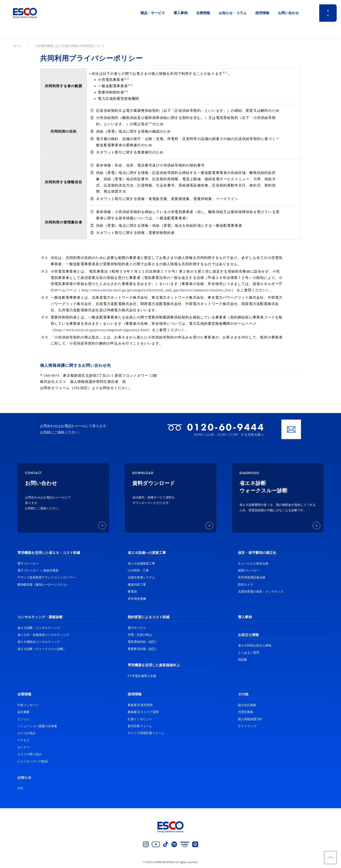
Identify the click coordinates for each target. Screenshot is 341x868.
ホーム (18, 46)
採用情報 (262, 13)
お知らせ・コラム (233, 13)
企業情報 (203, 13)
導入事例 (181, 13)
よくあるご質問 (249, 653)
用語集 (242, 660)
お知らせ (24, 777)
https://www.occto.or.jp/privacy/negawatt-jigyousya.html (101, 330)
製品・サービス (153, 13)
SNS (20, 788)
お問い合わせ (288, 13)
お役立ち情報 (248, 635)
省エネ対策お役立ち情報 (255, 646)
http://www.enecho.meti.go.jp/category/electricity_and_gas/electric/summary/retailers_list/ (157, 290)
